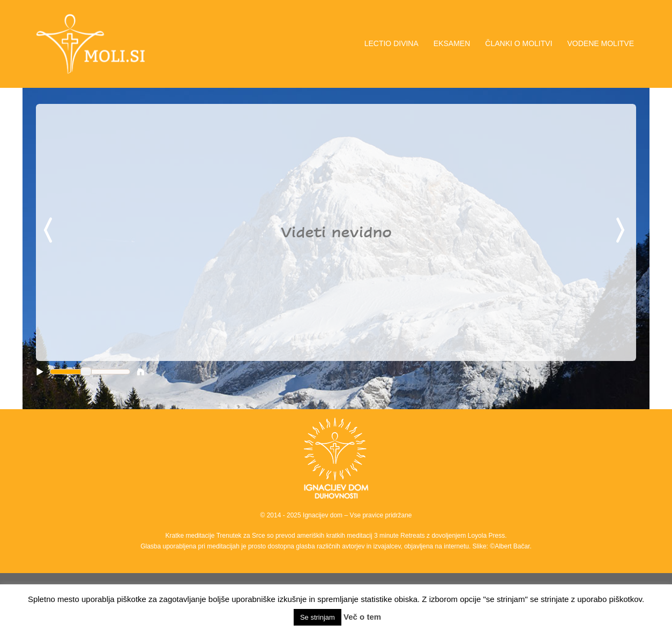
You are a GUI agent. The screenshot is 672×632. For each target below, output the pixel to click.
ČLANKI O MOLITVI (518, 43)
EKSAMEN (452, 43)
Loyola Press (486, 536)
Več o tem (362, 617)
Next (622, 231)
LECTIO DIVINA (391, 43)
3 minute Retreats (400, 536)
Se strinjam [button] (318, 617)
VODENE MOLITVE (601, 43)
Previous (50, 231)
